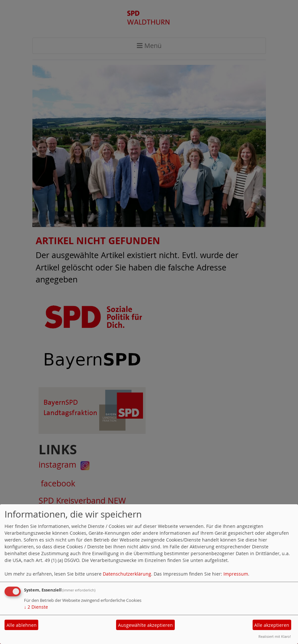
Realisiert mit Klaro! (275, 636)
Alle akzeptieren (272, 625)
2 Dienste (36, 607)
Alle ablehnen (22, 625)
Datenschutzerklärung (127, 574)
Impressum (236, 574)
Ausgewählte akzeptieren (145, 625)
